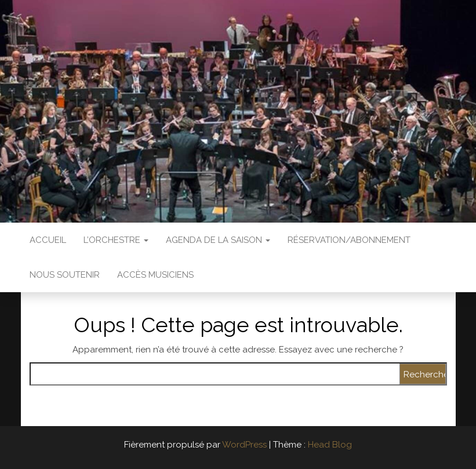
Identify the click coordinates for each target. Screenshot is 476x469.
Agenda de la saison (218, 240)
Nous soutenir (65, 275)
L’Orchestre (116, 240)
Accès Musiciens (155, 275)
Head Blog (330, 445)
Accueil (48, 240)
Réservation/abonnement (349, 240)
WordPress (244, 445)
